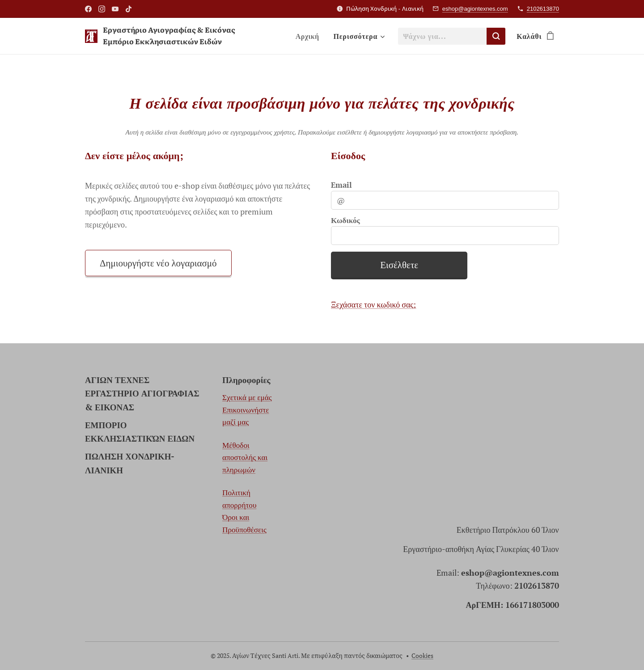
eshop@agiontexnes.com (475, 9)
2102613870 (543, 9)
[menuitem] (309, 36)
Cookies (422, 655)
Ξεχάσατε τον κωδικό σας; (373, 304)
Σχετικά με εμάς (247, 398)
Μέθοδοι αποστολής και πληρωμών (245, 457)
